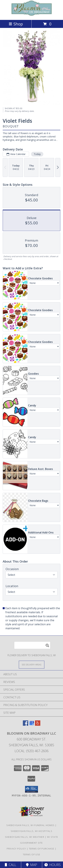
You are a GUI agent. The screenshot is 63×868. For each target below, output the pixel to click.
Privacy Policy (16, 849)
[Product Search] (32, 645)
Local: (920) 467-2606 (32, 751)
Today (37, 154)
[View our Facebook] (26, 725)
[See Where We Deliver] (32, 664)
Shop (16, 24)
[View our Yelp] (38, 725)
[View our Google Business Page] (32, 725)
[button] (32, 789)
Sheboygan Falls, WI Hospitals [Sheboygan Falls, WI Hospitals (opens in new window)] (32, 831)
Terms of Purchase (42, 849)
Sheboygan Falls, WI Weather (25, 837)
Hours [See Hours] (52, 865)
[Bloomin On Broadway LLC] (32, 15)
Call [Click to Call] (10, 865)
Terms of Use (32, 854)
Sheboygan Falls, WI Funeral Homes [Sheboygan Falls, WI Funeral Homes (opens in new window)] (30, 825)
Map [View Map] (32, 865)
